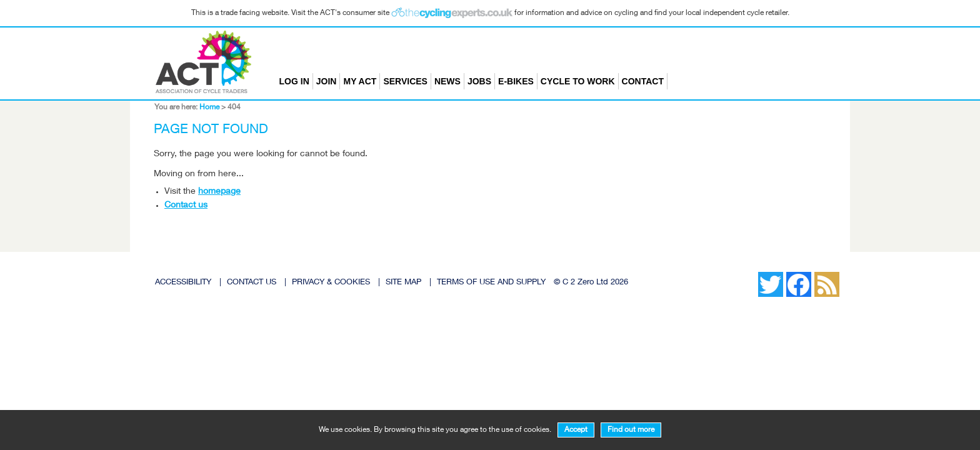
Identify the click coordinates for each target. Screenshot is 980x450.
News (447, 81)
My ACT (360, 81)
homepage (219, 192)
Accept (576, 430)
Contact (643, 81)
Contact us (186, 206)
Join (327, 81)
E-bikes (516, 81)
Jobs (479, 81)
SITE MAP (403, 283)
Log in (294, 81)
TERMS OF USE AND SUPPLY (491, 283)
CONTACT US (252, 283)
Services (405, 81)
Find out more (631, 430)
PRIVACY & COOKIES (331, 283)
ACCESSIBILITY (183, 283)
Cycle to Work (578, 81)
